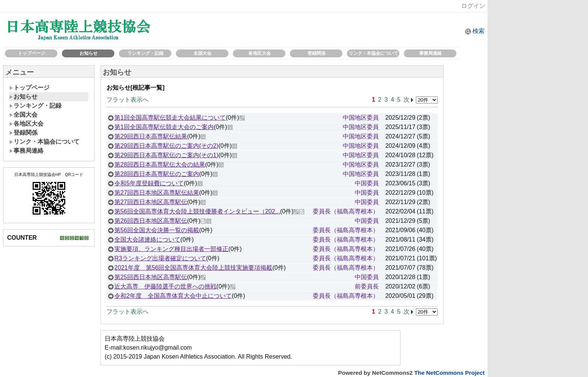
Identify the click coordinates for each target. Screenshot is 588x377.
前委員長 (367, 286)
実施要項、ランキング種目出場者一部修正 (171, 249)
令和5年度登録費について (149, 183)
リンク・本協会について (373, 53)
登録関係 (316, 53)
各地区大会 (259, 53)
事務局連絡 (430, 53)
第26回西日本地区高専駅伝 (151, 221)
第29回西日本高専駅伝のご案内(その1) (166, 155)
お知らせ (88, 53)
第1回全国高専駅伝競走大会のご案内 (164, 127)
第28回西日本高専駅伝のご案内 (157, 174)
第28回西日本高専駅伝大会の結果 (160, 164)
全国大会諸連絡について (147, 240)
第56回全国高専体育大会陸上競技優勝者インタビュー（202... (197, 211)
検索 (475, 31)
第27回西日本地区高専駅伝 (151, 202)
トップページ (31, 53)
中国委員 (367, 183)
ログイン (473, 6)
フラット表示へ (127, 100)
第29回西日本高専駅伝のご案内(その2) (166, 146)
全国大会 (202, 53)
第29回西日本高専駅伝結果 (151, 136)
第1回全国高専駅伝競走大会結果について (170, 118)
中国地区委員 (361, 118)
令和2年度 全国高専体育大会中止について (173, 296)
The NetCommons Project (450, 373)
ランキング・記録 (145, 53)
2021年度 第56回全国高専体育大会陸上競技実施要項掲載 (193, 268)
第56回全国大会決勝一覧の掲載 (157, 230)
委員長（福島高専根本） (346, 211)
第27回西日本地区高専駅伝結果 (157, 193)
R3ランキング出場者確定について (160, 258)
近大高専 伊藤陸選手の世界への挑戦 (165, 286)
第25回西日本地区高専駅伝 (151, 277)
